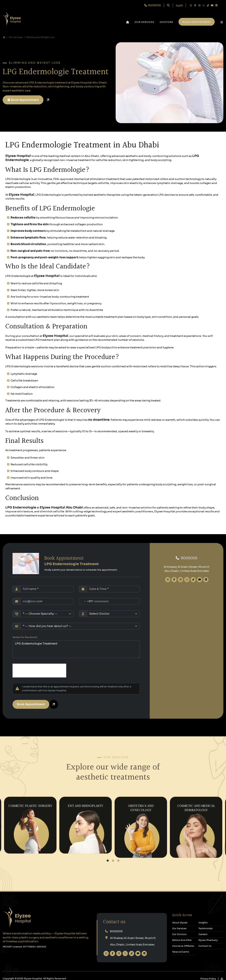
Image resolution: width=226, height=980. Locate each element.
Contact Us (205, 946)
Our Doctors (179, 934)
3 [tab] (118, 861)
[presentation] (39, 671)
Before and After (182, 940)
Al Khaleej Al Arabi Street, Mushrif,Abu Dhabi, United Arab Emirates (133, 941)
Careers (203, 934)
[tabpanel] (30, 824)
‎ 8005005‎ (153, 5)
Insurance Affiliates (183, 946)
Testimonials (206, 929)
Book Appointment (23, 100)
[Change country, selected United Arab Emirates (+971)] (86, 601)
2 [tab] (113, 861)
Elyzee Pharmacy (208, 940)
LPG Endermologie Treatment (76, 649)
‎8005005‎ (187, 558)
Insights (203, 923)
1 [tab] (108, 861)
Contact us (114, 922)
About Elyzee (180, 923)
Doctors (166, 22)
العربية (179, 5)
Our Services (144, 22)
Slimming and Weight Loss (40, 37)
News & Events (181, 952)
